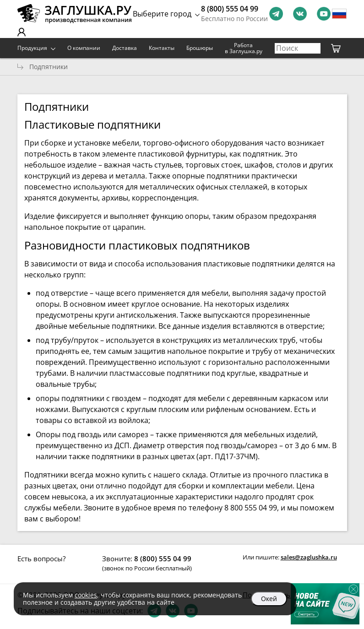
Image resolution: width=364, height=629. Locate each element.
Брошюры (200, 48)
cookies (86, 595)
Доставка (125, 48)
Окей (269, 599)
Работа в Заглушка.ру (244, 48)
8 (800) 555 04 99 (230, 9)
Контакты (162, 48)
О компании (84, 48)
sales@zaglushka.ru (309, 557)
